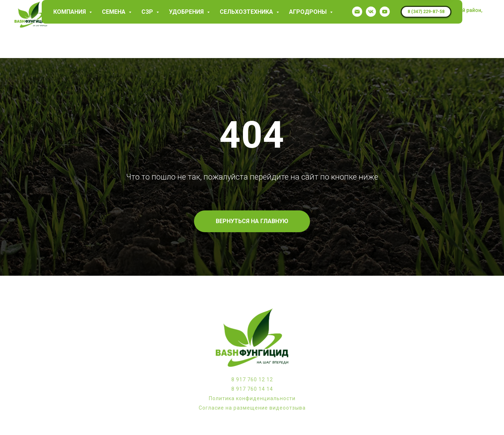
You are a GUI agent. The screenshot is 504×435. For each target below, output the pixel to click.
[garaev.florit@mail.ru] (357, 12)
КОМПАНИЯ (70, 12)
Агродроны (309, 12)
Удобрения (187, 12)
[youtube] (385, 12)
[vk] (371, 12)
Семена (114, 12)
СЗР (148, 12)
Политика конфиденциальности (252, 398)
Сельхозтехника (247, 12)
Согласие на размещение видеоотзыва (252, 408)
